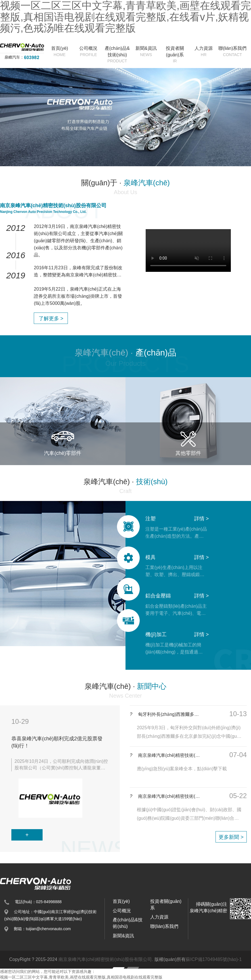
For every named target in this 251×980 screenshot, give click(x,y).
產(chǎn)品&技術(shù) (117, 55)
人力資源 (203, 52)
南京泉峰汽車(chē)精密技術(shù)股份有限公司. (106, 959)
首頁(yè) (59, 52)
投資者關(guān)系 (175, 55)
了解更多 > (51, 319)
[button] (14, 490)
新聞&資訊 (146, 52)
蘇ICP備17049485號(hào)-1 (214, 959)
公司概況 (88, 52)
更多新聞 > (231, 837)
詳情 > (202, 519)
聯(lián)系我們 (232, 52)
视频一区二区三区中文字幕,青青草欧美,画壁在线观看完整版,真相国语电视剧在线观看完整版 (81, 977)
